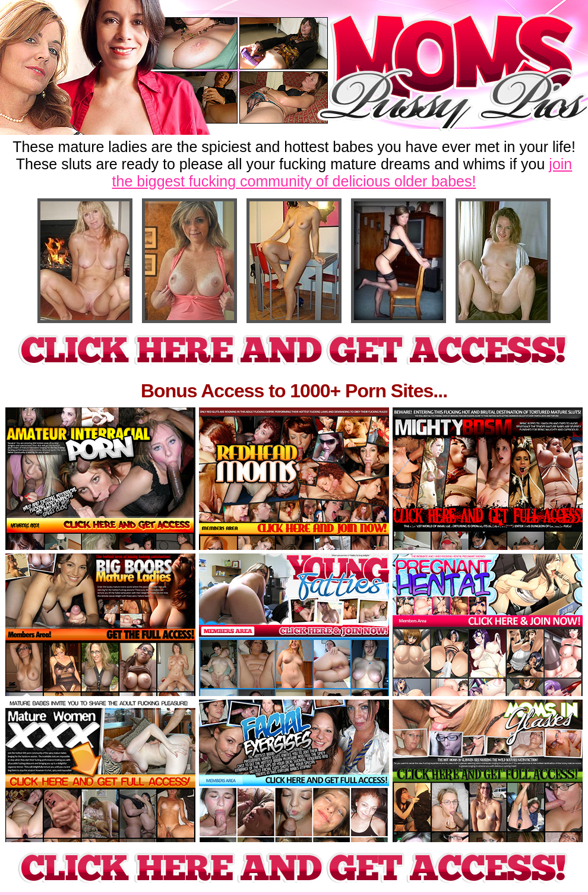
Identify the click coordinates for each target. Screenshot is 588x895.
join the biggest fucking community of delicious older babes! (342, 173)
